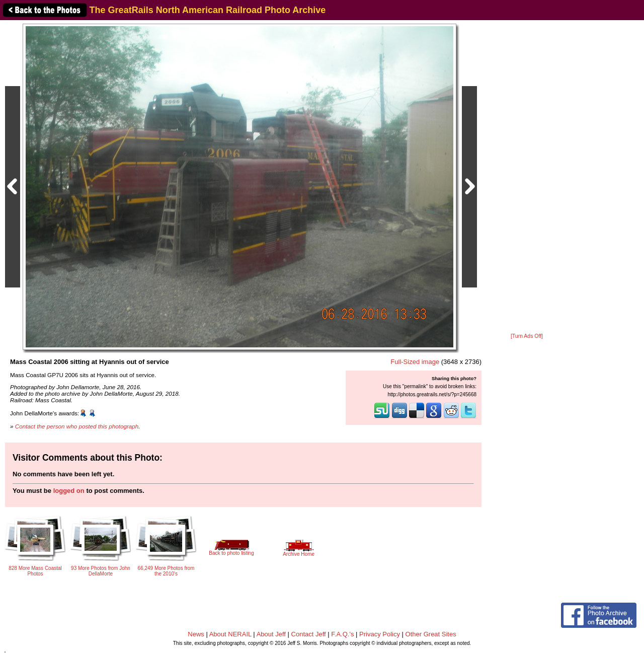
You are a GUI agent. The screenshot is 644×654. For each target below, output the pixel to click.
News (196, 634)
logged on (69, 491)
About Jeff (271, 634)
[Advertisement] (527, 177)
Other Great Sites (431, 634)
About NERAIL (230, 634)
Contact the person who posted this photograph (77, 426)
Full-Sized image (415, 362)
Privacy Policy (380, 634)
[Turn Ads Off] (527, 336)
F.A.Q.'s (342, 634)
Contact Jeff (309, 634)
